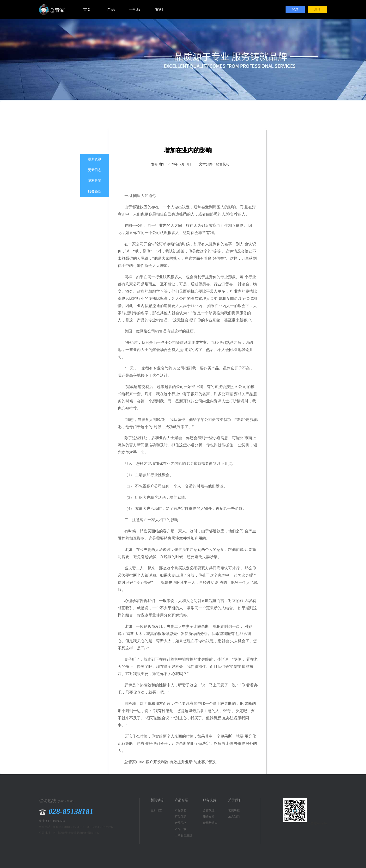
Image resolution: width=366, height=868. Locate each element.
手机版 (135, 9)
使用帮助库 (210, 823)
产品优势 (181, 817)
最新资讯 (95, 159)
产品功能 (181, 810)
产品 (111, 9)
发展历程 (234, 810)
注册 (317, 9)
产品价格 (181, 823)
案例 (159, 9)
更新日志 (95, 170)
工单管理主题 (183, 835)
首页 (87, 9)
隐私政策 (95, 181)
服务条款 (95, 192)
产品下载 (181, 829)
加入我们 (234, 817)
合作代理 (209, 810)
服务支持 (209, 817)
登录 (295, 9)
